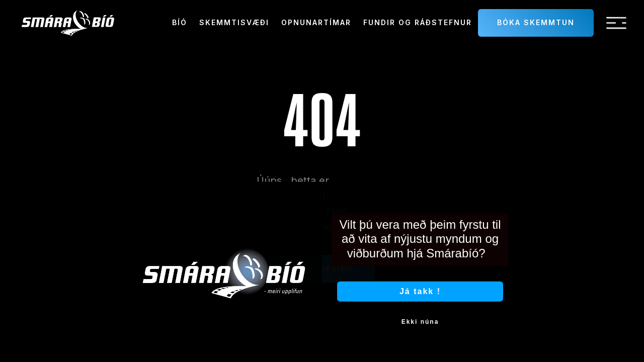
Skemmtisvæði (234, 22)
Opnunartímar (316, 22)
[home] (68, 23)
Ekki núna (420, 328)
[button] (616, 23)
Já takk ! (420, 297)
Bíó (180, 22)
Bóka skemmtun (536, 22)
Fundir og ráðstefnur (418, 22)
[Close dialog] (507, 199)
